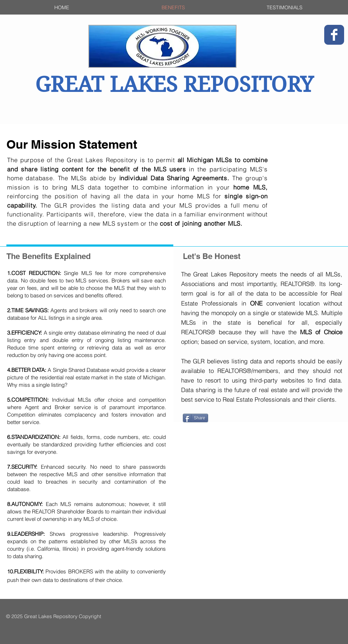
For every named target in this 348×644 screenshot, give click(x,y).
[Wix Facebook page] (334, 35)
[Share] (195, 418)
